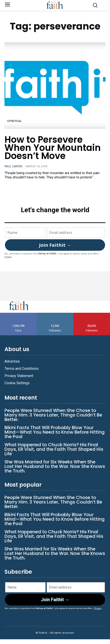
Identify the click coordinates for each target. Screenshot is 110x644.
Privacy (8, 257)
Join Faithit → (55, 245)
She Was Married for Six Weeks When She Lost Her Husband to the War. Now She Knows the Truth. (55, 466)
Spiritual (15, 121)
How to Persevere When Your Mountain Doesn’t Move (53, 148)
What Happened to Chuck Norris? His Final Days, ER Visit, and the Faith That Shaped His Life (54, 449)
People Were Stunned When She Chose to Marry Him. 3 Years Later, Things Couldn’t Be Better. (53, 415)
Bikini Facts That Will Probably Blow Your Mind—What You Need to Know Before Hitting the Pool (55, 432)
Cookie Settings (17, 383)
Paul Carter (13, 166)
